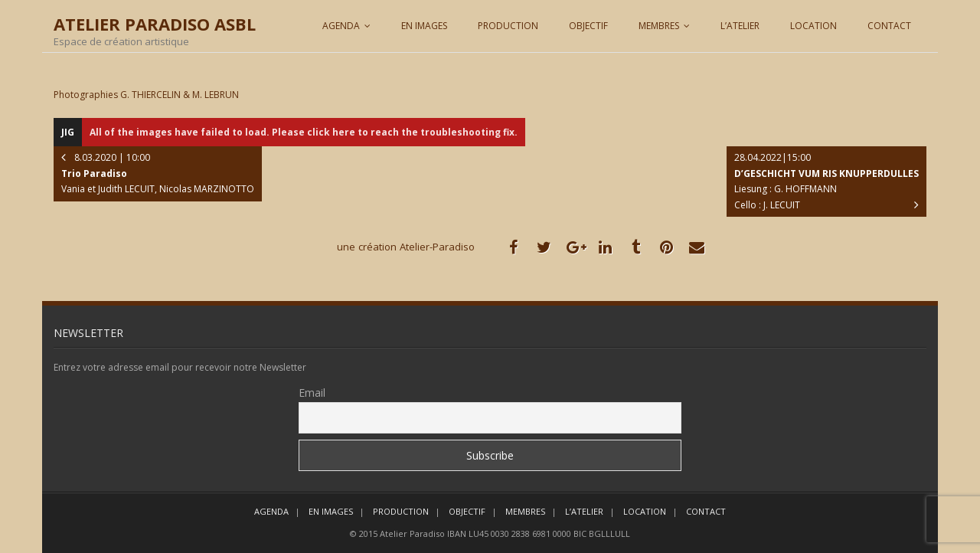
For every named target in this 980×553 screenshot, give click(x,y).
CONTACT (889, 26)
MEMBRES (659, 26)
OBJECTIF (588, 26)
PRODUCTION (508, 26)
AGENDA (341, 26)
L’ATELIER (740, 26)
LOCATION (813, 26)
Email (312, 393)
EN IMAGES (424, 26)
